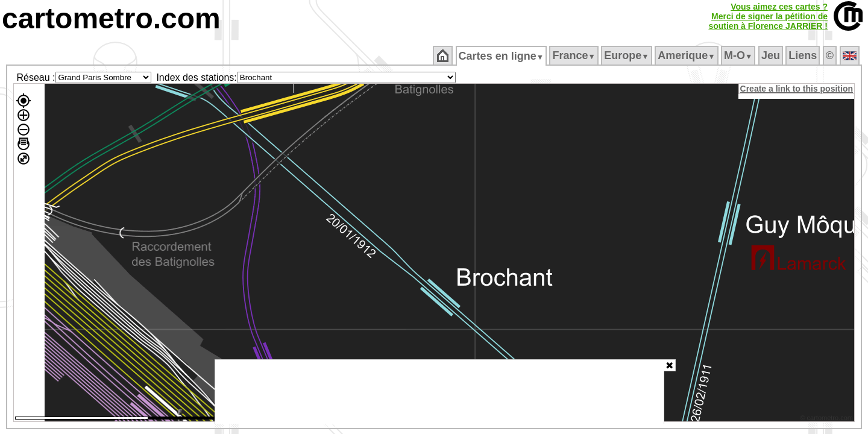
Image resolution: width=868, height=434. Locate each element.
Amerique (687, 55)
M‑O (739, 55)
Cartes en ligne (502, 56)
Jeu (771, 55)
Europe (627, 55)
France (575, 55)
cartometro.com (111, 18)
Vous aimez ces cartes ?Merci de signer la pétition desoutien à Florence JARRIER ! (768, 16)
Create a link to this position (797, 89)
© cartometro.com (828, 420)
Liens (804, 55)
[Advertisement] (439, 392)
